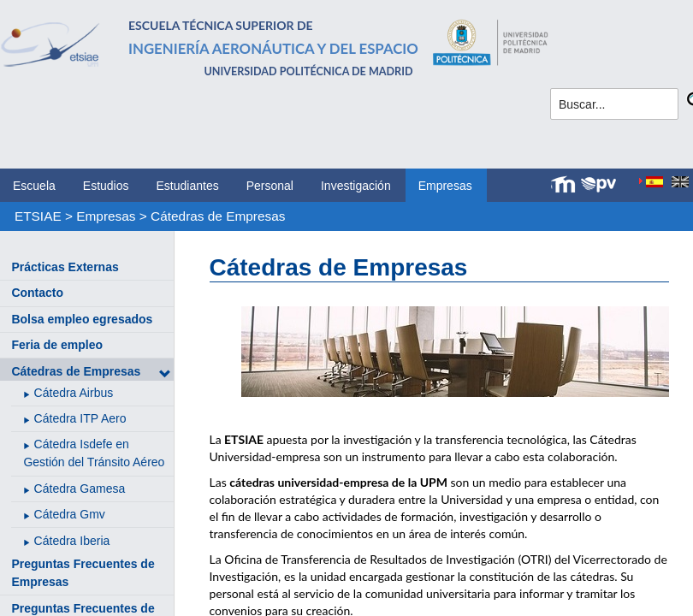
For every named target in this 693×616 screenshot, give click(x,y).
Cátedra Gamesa (80, 489)
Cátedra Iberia (72, 541)
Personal (270, 186)
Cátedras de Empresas (218, 216)
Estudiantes (188, 186)
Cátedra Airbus (74, 393)
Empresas (445, 186)
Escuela (34, 186)
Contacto (37, 293)
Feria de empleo (57, 345)
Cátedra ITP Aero (80, 418)
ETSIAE (38, 216)
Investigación (356, 186)
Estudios (106, 186)
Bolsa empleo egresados (82, 319)
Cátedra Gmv (70, 514)
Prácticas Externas (65, 267)
